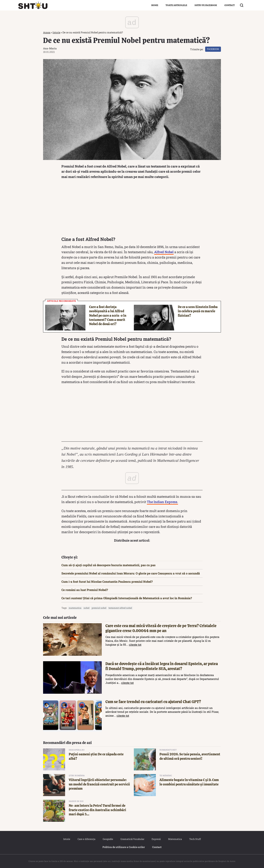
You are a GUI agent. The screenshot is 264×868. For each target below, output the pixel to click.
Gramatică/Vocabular (132, 839)
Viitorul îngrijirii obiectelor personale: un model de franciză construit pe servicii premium (99, 784)
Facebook (213, 49)
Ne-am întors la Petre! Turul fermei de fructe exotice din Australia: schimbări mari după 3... (97, 810)
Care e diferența (86, 839)
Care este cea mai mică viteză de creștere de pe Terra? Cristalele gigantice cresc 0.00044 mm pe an (161, 628)
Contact (230, 5)
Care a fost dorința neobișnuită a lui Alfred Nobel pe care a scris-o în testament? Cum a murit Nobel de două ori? (108, 315)
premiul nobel (99, 608)
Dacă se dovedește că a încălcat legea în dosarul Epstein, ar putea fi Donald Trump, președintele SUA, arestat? (162, 666)
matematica (75, 608)
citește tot (135, 645)
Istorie (56, 32)
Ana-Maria (50, 48)
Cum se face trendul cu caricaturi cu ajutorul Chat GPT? (153, 702)
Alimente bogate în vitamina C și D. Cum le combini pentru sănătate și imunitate (189, 782)
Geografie (108, 839)
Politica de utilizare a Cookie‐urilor (124, 847)
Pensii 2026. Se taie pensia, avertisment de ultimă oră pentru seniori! (190, 756)
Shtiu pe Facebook (206, 5)
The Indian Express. (162, 502)
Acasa (47, 32)
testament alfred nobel (120, 608)
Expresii (156, 839)
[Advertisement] (132, 209)
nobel (87, 608)
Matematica (175, 839)
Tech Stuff (195, 839)
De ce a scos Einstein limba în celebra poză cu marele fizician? (198, 311)
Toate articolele (176, 5)
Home (155, 5)
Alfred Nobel (164, 252)
